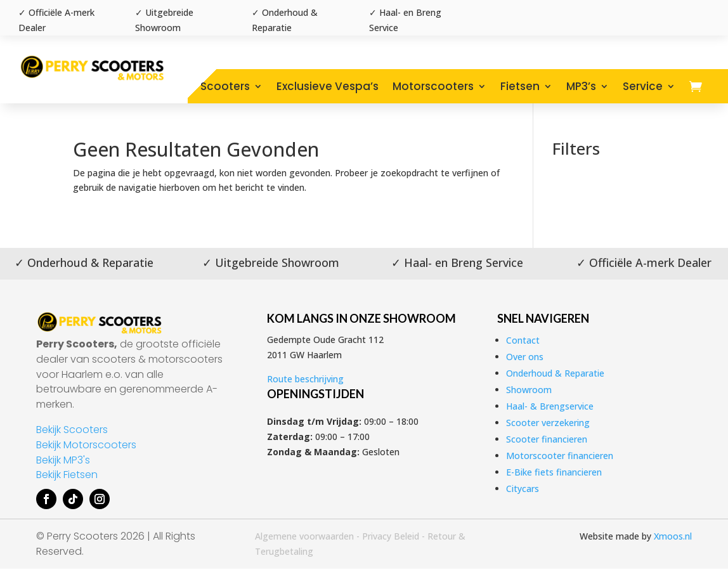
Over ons (525, 357)
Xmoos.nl (673, 536)
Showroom (529, 390)
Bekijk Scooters (72, 430)
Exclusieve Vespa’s (328, 86)
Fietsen (520, 86)
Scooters (225, 86)
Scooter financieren (547, 439)
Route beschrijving (305, 379)
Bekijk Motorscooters (86, 445)
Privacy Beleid (391, 536)
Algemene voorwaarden (304, 536)
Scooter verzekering (548, 423)
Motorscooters (433, 86)
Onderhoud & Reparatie (555, 373)
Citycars (523, 489)
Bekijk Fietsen (67, 475)
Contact (523, 340)
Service (643, 86)
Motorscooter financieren (560, 456)
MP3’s (581, 86)
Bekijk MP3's (63, 460)
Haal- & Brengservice (550, 406)
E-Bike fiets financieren (554, 472)
